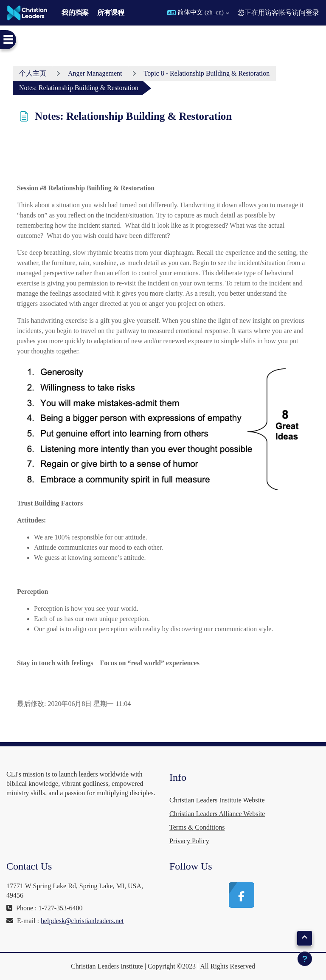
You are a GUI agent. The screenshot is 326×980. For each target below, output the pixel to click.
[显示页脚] (305, 959)
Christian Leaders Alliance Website (217, 814)
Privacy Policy (189, 841)
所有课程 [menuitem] (111, 13)
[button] (198, 13)
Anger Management (95, 73)
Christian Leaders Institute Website (217, 800)
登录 (312, 13)
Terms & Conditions (197, 827)
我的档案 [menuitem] (75, 13)
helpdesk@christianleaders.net (82, 921)
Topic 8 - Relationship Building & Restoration (207, 73)
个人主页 (33, 73)
